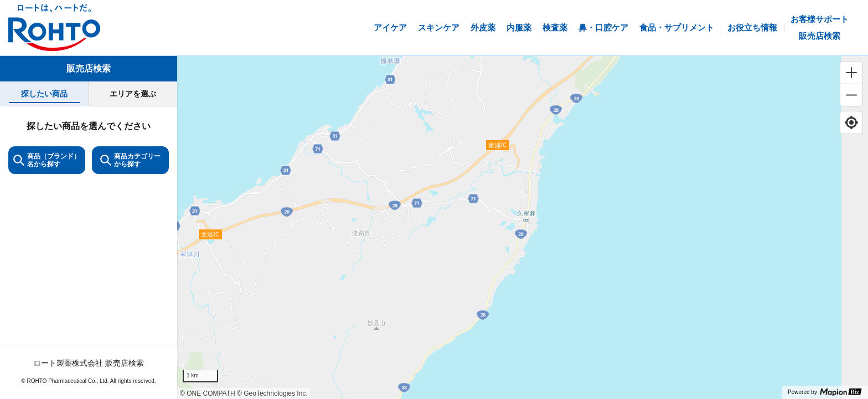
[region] (523, 227)
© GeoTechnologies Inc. (272, 393)
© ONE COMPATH (208, 393)
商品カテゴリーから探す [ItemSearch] (130, 160)
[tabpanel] (89, 252)
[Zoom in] (851, 73)
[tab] (44, 94)
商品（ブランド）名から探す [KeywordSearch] (47, 160)
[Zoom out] (851, 95)
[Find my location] (851, 122)
